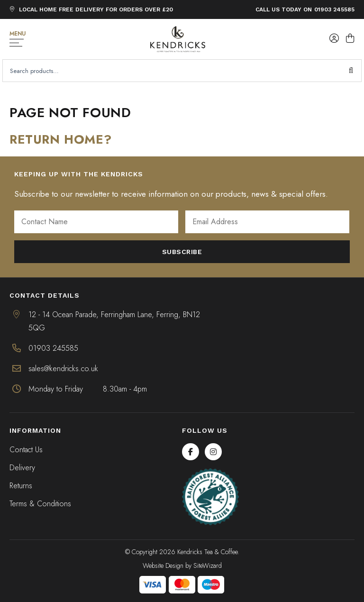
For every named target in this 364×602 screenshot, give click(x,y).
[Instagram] (213, 452)
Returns (21, 486)
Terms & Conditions (40, 504)
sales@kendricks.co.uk (63, 369)
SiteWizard (208, 566)
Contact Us (26, 450)
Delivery (22, 468)
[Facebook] (191, 452)
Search (351, 71)
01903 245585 (334, 9)
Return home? (60, 139)
